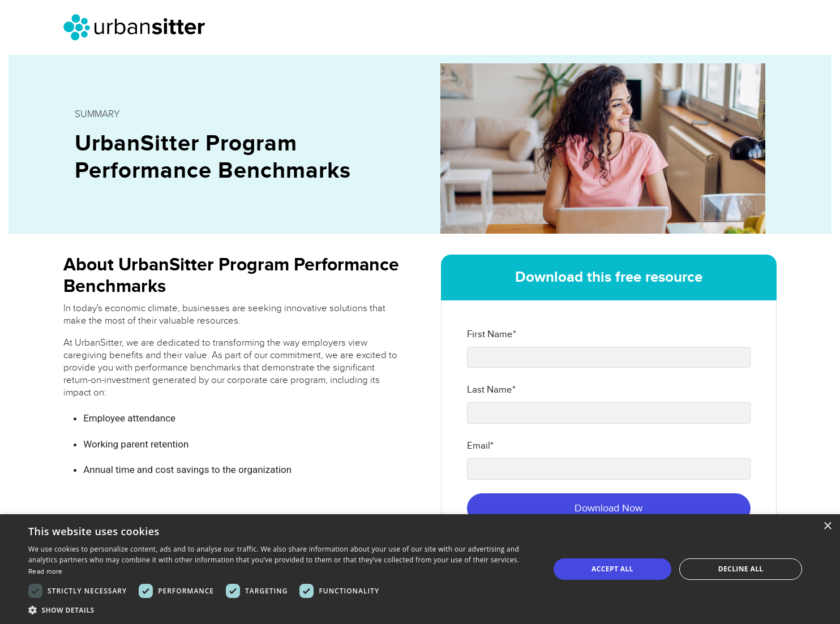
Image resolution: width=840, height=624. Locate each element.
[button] (281, 610)
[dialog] (420, 569)
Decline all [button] (741, 569)
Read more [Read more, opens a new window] (46, 571)
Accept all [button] (612, 569)
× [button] (827, 526)
